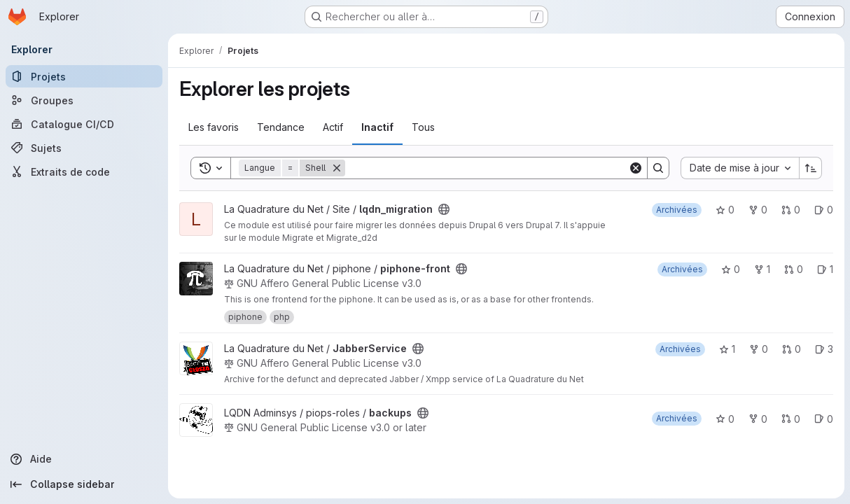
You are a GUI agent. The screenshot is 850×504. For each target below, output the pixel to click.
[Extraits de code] (84, 171)
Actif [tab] (333, 127)
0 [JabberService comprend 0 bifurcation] (759, 349)
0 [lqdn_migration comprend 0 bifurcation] (758, 210)
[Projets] (84, 76)
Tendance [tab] (281, 127)
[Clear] (636, 168)
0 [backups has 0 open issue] (824, 419)
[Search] (487, 168)
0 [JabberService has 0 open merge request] (792, 349)
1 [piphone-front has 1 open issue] (825, 269)
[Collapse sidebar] (84, 484)
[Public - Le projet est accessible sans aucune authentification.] (444, 209)
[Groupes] (84, 100)
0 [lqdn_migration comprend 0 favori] (725, 210)
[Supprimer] (337, 168)
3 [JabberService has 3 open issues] (824, 349)
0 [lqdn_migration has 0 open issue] (824, 210)
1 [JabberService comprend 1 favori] (727, 349)
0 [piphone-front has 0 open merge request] (794, 269)
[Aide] (84, 459)
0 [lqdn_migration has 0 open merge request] (791, 210)
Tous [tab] (423, 127)
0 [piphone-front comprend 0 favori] (731, 269)
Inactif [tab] (377, 127)
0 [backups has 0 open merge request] (791, 419)
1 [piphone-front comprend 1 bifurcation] (762, 269)
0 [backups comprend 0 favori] (725, 419)
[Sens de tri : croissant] (811, 168)
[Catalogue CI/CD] (84, 124)
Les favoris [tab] (214, 127)
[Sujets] (84, 148)
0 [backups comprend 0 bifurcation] (758, 419)
